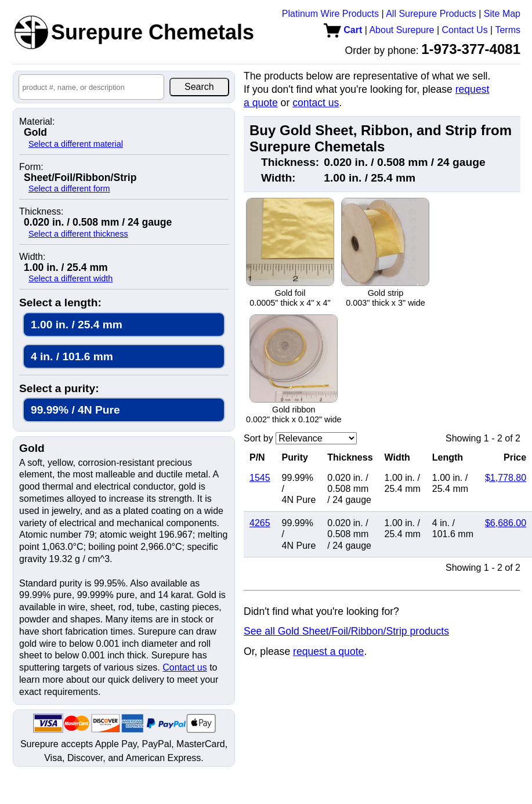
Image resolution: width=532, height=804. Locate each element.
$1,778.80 (506, 478)
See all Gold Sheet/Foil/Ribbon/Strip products (346, 631)
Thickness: (41, 212)
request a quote (328, 651)
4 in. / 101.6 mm (72, 356)
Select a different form (69, 189)
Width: (32, 257)
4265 (260, 523)
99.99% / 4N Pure (75, 410)
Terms (508, 30)
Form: (31, 167)
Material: (37, 122)
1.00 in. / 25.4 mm (77, 325)
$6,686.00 (506, 523)
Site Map (502, 14)
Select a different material (76, 144)
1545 (260, 478)
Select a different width (70, 278)
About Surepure (401, 30)
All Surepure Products (431, 14)
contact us (316, 103)
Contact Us (465, 30)
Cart (343, 30)
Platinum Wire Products (330, 14)
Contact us (184, 667)
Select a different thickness (78, 234)
